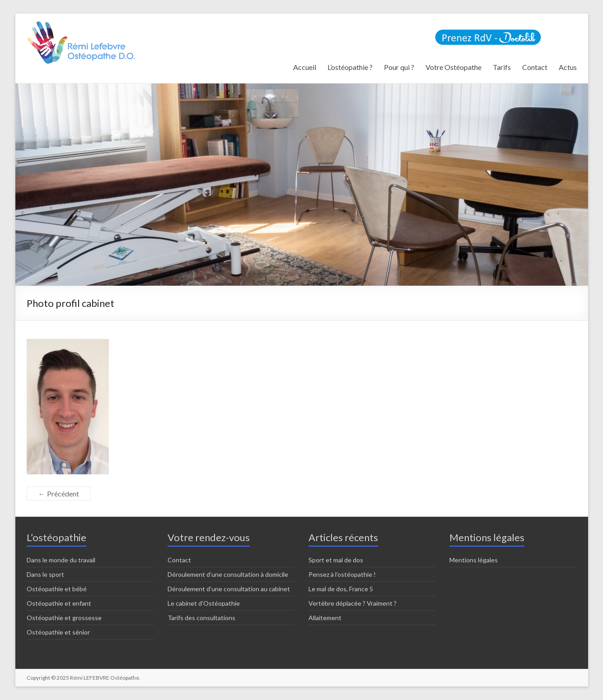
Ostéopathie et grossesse (64, 618)
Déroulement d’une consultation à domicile (228, 574)
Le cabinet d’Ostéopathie (204, 603)
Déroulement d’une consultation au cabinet (229, 589)
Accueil (305, 67)
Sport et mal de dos (336, 560)
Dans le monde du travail (61, 560)
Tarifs (502, 67)
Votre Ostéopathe (453, 67)
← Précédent (59, 494)
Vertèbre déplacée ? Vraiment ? (353, 603)
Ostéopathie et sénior (58, 632)
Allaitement (325, 618)
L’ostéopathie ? (350, 67)
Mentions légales (474, 560)
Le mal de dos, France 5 (341, 589)
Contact (535, 67)
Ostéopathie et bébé (57, 589)
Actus (568, 67)
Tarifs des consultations (201, 618)
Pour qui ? (399, 67)
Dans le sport (45, 574)
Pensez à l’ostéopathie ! (342, 574)
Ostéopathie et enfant (59, 603)
